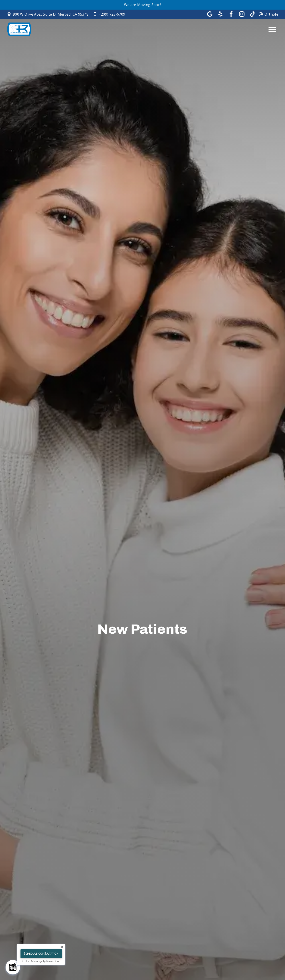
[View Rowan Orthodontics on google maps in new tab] (48, 14)
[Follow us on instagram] (242, 14)
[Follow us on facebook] (231, 14)
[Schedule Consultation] (13, 967)
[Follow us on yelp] (220, 14)
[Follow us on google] (210, 14)
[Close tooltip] (62, 947)
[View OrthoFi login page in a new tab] (268, 14)
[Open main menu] (272, 29)
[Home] (18, 29)
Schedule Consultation (41, 954)
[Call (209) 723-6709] (109, 14)
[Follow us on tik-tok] (252, 14)
